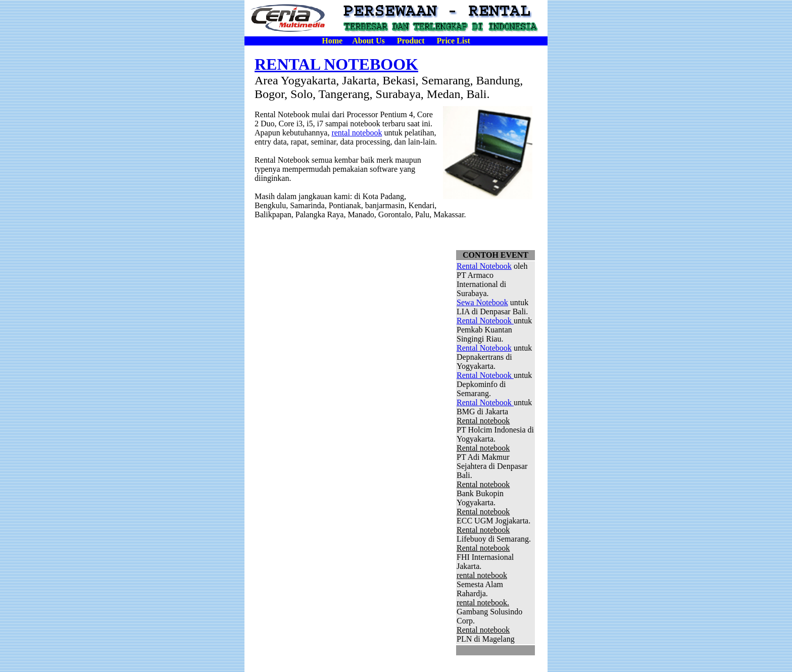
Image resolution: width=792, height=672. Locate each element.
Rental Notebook (484, 266)
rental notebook (357, 133)
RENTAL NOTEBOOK (336, 64)
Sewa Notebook (482, 302)
